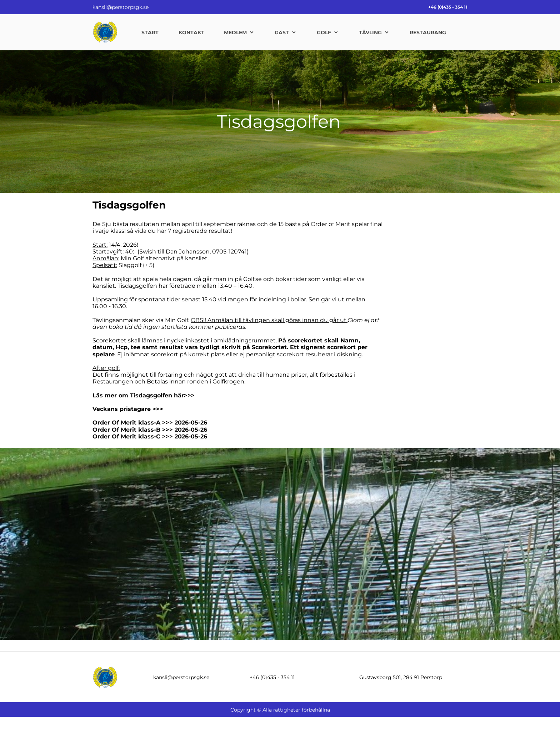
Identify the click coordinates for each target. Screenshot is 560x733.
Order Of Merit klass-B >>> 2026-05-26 (150, 430)
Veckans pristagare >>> (128, 409)
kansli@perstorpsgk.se (121, 7)
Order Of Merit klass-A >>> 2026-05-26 (150, 423)
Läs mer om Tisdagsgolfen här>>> (144, 395)
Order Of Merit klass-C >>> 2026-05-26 (150, 436)
